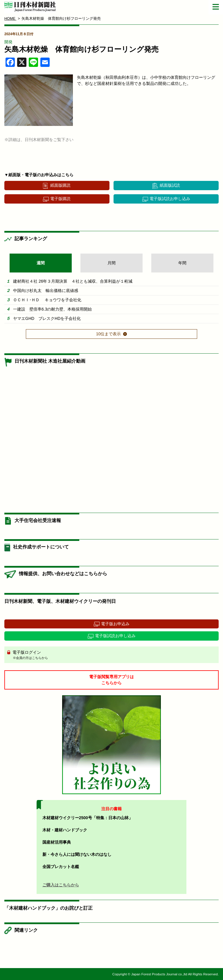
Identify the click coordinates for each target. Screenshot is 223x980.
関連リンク (26, 930)
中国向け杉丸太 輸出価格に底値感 (46, 291)
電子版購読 (60, 199)
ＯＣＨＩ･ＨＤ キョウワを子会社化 (47, 300)
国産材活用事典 (57, 842)
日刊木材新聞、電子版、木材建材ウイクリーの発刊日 (60, 601)
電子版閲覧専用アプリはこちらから (111, 680)
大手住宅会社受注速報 (38, 520)
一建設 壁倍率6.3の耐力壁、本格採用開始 (52, 309)
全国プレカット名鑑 (61, 867)
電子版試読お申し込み (170, 199)
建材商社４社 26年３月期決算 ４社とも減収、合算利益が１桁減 (73, 281)
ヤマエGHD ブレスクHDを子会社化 (47, 318)
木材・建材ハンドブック (65, 830)
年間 (182, 263)
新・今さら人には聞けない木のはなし (77, 854)
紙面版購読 (60, 185)
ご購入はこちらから (61, 885)
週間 (41, 263)
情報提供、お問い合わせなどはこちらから (63, 574)
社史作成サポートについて (41, 547)
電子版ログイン (114, 655)
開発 (8, 42)
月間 (111, 263)
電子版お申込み (115, 624)
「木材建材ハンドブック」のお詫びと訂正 (48, 908)
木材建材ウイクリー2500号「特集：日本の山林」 (88, 818)
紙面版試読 (170, 185)
